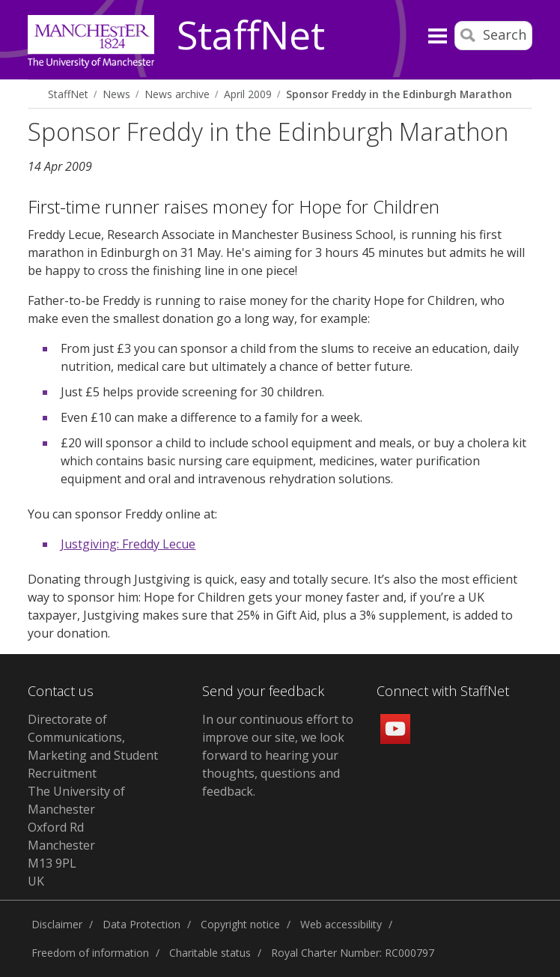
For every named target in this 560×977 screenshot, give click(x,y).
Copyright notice (240, 924)
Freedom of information (90, 953)
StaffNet (251, 36)
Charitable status (210, 953)
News (116, 94)
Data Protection (141, 924)
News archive (177, 94)
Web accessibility (341, 924)
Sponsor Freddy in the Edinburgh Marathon (399, 94)
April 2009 (248, 94)
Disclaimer (57, 924)
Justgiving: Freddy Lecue (128, 544)
